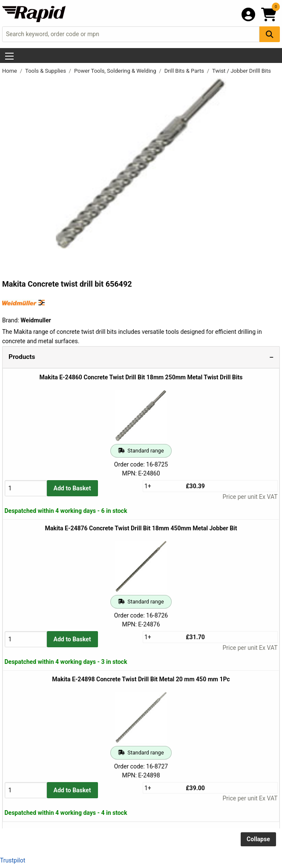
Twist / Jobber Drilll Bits (242, 71)
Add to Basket (72, 488)
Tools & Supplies (46, 71)
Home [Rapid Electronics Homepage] (10, 71)
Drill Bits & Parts (185, 71)
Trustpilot (13, 860)
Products (22, 357)
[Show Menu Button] (9, 56)
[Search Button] (270, 34)
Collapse (258, 839)
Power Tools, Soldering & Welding (116, 71)
